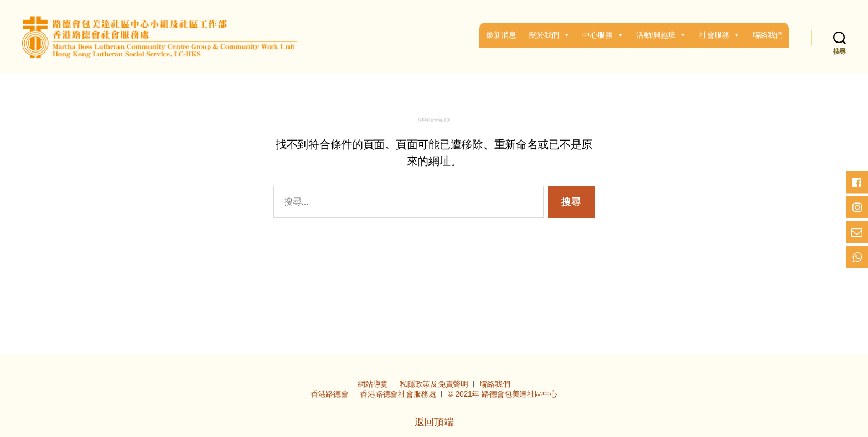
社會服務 (720, 35)
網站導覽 (374, 384)
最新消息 (501, 35)
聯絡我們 (768, 35)
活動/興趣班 (661, 35)
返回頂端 (434, 422)
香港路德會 (330, 394)
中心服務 (603, 35)
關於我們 (550, 35)
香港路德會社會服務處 (399, 394)
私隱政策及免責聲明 (435, 384)
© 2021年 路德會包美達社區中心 (503, 394)
